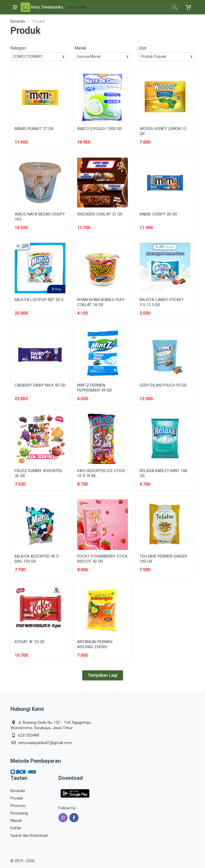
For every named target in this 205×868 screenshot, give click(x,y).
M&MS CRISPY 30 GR (158, 214)
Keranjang (19, 813)
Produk (17, 798)
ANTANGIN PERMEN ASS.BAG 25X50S (95, 644)
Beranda (18, 21)
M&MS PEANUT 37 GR (34, 129)
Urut (142, 48)
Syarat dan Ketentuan (29, 835)
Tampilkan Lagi (103, 675)
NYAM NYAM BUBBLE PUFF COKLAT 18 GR (101, 302)
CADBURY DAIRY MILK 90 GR (40, 385)
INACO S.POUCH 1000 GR (99, 129)
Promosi (18, 806)
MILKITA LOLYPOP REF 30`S (39, 300)
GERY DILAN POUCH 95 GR (163, 385)
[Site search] (117, 7)
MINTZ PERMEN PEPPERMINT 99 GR (94, 388)
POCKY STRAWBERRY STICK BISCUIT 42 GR (102, 559)
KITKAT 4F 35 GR (30, 642)
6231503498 (29, 735)
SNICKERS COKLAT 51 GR (100, 214)
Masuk (16, 821)
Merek (80, 48)
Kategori (18, 48)
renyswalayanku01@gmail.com (45, 743)
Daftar (16, 828)
